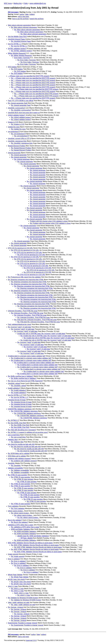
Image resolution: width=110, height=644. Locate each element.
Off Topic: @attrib (27, 538)
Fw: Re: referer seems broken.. (28, 518)
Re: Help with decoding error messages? (22, 430)
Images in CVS (13, 122)
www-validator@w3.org (38, 3)
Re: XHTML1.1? (14, 420)
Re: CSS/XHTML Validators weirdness (24, 411)
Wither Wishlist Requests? (17, 53)
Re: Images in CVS (18, 124)
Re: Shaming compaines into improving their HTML (26, 280)
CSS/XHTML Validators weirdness (20, 409)
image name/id (13, 554)
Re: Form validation (18, 508)
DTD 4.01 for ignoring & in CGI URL (20, 248)
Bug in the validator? (15, 520)
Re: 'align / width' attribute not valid (23, 605)
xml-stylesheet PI (14, 132)
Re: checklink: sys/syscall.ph (21, 110)
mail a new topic (23, 17)
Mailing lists (18, 3)
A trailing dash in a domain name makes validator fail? (27, 356)
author (22, 14)
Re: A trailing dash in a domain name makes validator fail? (31, 358)
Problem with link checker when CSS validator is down (49, 221)
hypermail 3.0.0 (31, 640)
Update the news (14, 127)
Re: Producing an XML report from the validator (24, 277)
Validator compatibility (15, 468)
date (27, 14)
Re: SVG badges (17, 69)
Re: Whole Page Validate (20, 577)
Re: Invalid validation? (19, 390)
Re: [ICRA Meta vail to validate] (19, 453)
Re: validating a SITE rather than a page (25, 527)
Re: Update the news (18, 129)
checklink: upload (14, 383)
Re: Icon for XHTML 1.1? (20, 397)
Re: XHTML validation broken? (22, 51)
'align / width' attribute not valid (19, 603)
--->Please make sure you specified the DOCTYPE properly (29, 76)
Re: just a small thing (18, 437)
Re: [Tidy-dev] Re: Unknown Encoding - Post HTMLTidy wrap (35, 320)
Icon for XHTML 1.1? (15, 395)
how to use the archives (20, 19)
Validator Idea (13, 440)
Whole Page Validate (15, 575)
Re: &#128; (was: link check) (21, 582)
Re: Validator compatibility (20, 470)
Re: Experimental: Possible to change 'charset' (27, 625)
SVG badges (12, 67)
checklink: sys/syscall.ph (16, 108)
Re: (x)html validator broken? (21, 117)
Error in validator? (14, 559)
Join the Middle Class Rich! (17, 37)
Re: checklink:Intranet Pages (21, 41)
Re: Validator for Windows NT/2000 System (23, 598)
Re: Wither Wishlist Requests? (22, 56)
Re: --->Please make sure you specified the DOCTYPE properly (33, 78)
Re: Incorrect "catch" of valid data (19, 327)
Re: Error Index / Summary (27, 60)
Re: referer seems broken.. (20, 513)
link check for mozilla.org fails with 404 (21, 444)
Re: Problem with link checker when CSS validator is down (50, 223)
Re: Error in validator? (19, 561)
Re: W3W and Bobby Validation (25, 531)
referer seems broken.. (16, 511)
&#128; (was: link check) (16, 579)
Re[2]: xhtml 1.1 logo (21, 593)
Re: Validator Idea (17, 442)
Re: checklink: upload (18, 386)
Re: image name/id (18, 556)
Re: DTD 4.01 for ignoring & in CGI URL (25, 250)
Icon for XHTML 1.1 (15, 44)
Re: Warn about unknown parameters (24, 27)
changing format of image (17, 400)
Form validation (13, 506)
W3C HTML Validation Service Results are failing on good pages (30, 543)
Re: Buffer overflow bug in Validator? (21, 376)
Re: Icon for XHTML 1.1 (19, 46)
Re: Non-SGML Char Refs (17, 423)
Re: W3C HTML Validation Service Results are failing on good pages (35, 545)
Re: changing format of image (21, 402)
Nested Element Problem (17, 146)
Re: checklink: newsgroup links (22, 143)
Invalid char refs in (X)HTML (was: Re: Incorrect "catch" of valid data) (41, 334)
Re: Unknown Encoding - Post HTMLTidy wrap (27, 313)
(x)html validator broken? (17, 115)
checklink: (11, 463)
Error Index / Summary (22, 58)
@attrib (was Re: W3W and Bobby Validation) (33, 536)
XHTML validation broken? (17, 49)
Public (26, 3)
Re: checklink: (16, 466)
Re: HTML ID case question (18, 475)
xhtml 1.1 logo (13, 586)
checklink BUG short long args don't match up (24, 113)
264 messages (13, 12)
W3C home (8, 3)
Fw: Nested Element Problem (21, 150)
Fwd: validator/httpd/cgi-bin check (20, 324)
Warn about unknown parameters (19, 25)
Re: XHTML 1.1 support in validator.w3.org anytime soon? (28, 432)
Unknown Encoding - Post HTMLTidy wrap (23, 311)
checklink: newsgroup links (17, 141)
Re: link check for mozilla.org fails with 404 (26, 447)
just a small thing (14, 435)
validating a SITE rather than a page (20, 525)
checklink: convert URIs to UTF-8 (19, 139)
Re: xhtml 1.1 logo (17, 589)
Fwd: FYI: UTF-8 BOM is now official (21, 101)
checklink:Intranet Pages (16, 39)
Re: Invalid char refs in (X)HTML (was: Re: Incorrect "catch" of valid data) (46, 336)
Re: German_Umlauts (15, 607)
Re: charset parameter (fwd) (18, 103)
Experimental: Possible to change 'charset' (23, 623)
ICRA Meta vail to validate (17, 456)
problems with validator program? (20, 459)
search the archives (37, 19)
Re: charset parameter (19, 155)
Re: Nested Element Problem (21, 148)
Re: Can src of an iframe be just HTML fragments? (25, 381)
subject (32, 14)
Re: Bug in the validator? (20, 522)
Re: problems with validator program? (24, 461)
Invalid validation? (14, 388)
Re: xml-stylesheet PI (18, 134)
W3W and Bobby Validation (21, 529)
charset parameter (14, 153)
